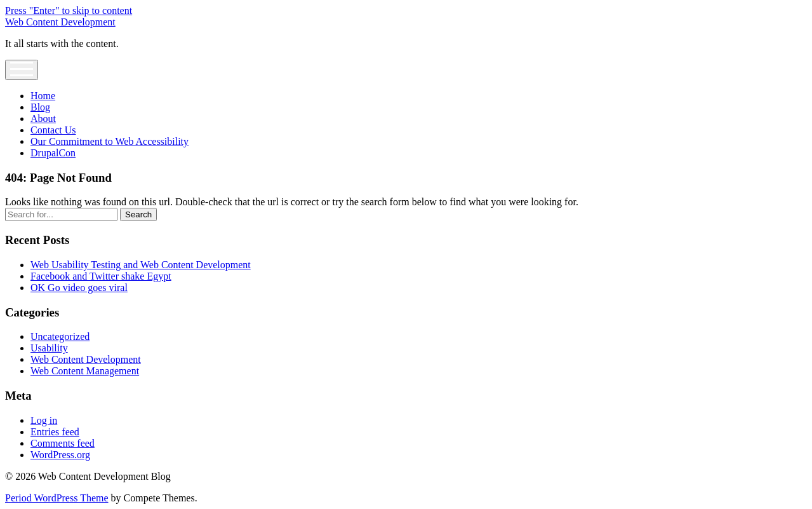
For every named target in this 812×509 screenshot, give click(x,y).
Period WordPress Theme (57, 498)
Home (43, 96)
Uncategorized (60, 336)
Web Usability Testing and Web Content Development (141, 265)
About (43, 119)
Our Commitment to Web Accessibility (110, 141)
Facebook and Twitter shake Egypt (101, 276)
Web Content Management (85, 371)
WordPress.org (60, 455)
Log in (44, 420)
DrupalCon (53, 153)
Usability (49, 348)
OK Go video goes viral (79, 288)
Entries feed (55, 432)
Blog (40, 107)
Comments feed (63, 443)
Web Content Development (60, 22)
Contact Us (53, 130)
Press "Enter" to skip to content (69, 10)
